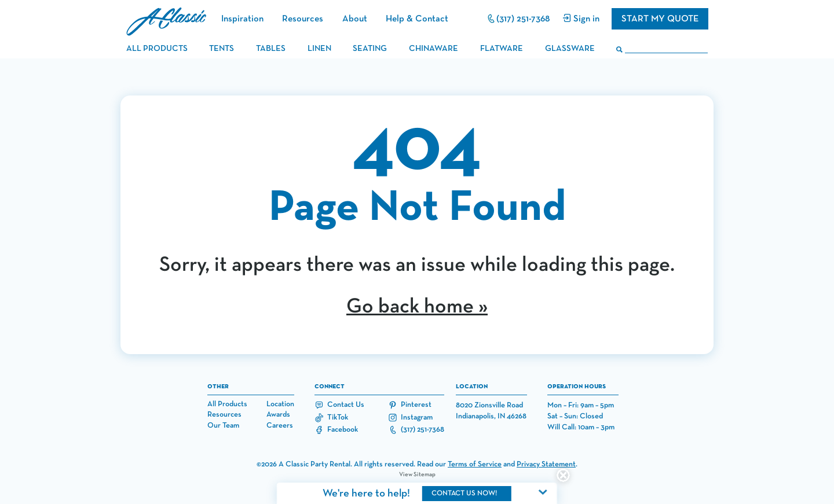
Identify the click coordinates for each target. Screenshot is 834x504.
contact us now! (464, 493)
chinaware (434, 49)
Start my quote (660, 19)
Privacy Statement (546, 464)
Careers (280, 426)
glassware (570, 49)
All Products (227, 404)
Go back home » (417, 307)
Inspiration (242, 19)
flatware (502, 49)
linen (319, 49)
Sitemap (425, 474)
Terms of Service (475, 464)
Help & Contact (417, 19)
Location (280, 404)
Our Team (223, 426)
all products (157, 49)
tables (271, 49)
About (355, 19)
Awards (278, 415)
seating (370, 49)
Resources (303, 19)
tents (222, 49)
